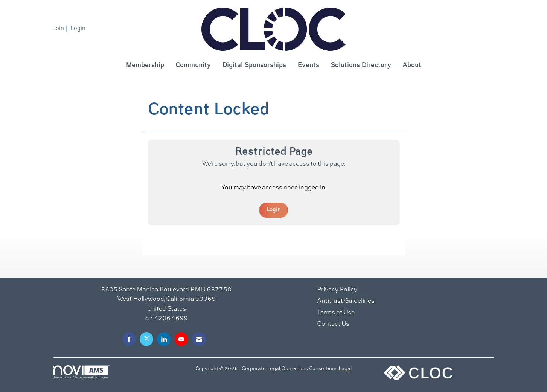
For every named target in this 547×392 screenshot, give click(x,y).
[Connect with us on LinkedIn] (164, 339)
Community (193, 65)
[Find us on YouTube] (181, 339)
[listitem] (61, 29)
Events (308, 65)
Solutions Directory (361, 65)
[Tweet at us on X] (146, 339)
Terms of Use (336, 313)
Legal (345, 369)
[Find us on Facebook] (129, 339)
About (412, 65)
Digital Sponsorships (254, 65)
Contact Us (333, 324)
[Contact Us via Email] (199, 339)
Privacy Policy (337, 290)
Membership (145, 65)
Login (273, 210)
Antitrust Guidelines (346, 301)
